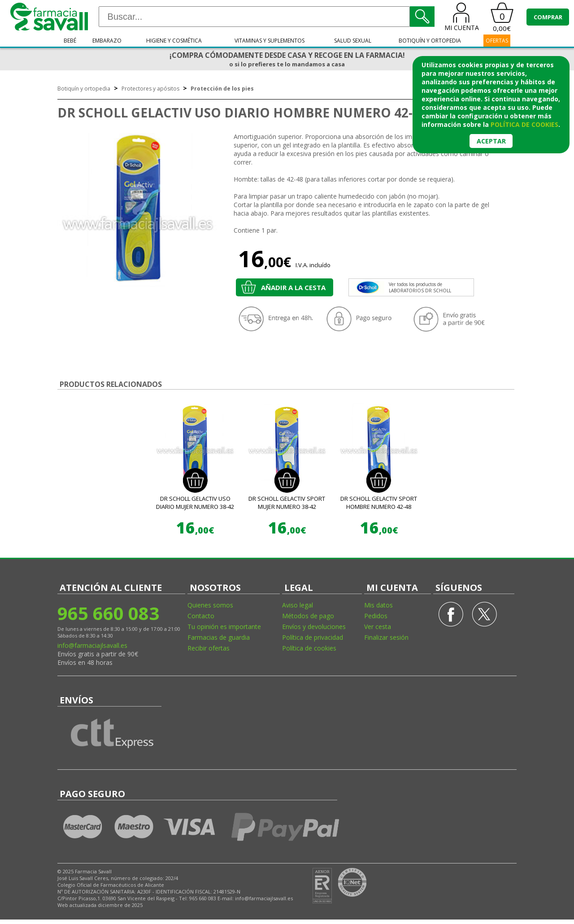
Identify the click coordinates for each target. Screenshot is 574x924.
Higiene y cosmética (174, 41)
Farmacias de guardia (219, 637)
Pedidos (376, 616)
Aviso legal (298, 605)
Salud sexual (353, 41)
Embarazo (107, 41)
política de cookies (524, 124)
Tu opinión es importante (224, 627)
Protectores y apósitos (150, 89)
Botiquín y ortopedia (430, 41)
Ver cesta (378, 627)
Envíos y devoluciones (314, 627)
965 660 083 (108, 613)
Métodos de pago (308, 616)
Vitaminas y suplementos (270, 41)
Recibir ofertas (209, 648)
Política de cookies (309, 648)
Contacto (201, 616)
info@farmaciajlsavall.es (92, 645)
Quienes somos (210, 605)
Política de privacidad (313, 637)
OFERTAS (497, 41)
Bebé (70, 41)
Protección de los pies (222, 89)
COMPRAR (548, 17)
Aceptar (491, 141)
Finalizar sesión (386, 637)
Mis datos (378, 605)
